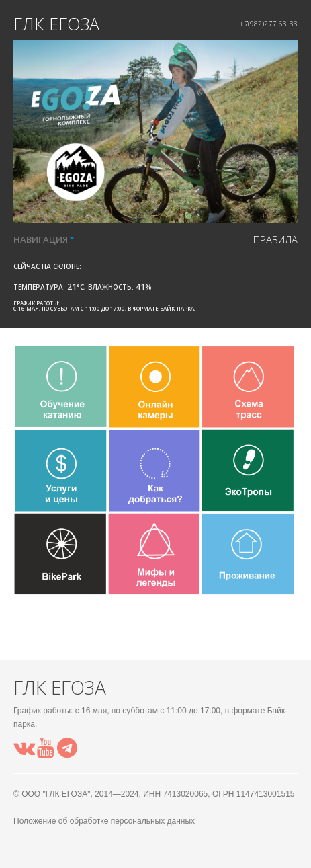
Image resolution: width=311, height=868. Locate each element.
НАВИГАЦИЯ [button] (44, 239)
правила (275, 239)
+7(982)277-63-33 (268, 23)
